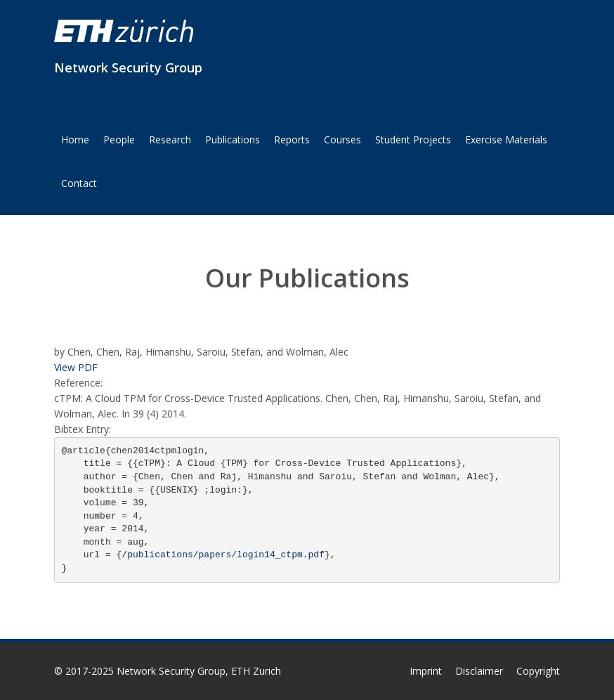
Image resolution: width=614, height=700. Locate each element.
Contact (79, 183)
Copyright (538, 671)
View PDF (76, 367)
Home (75, 140)
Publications (233, 140)
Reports (292, 140)
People (119, 140)
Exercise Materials (506, 140)
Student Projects (413, 140)
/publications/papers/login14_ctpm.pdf (223, 555)
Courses (342, 140)
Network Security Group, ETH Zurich (199, 671)
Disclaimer (479, 671)
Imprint (426, 671)
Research (170, 140)
